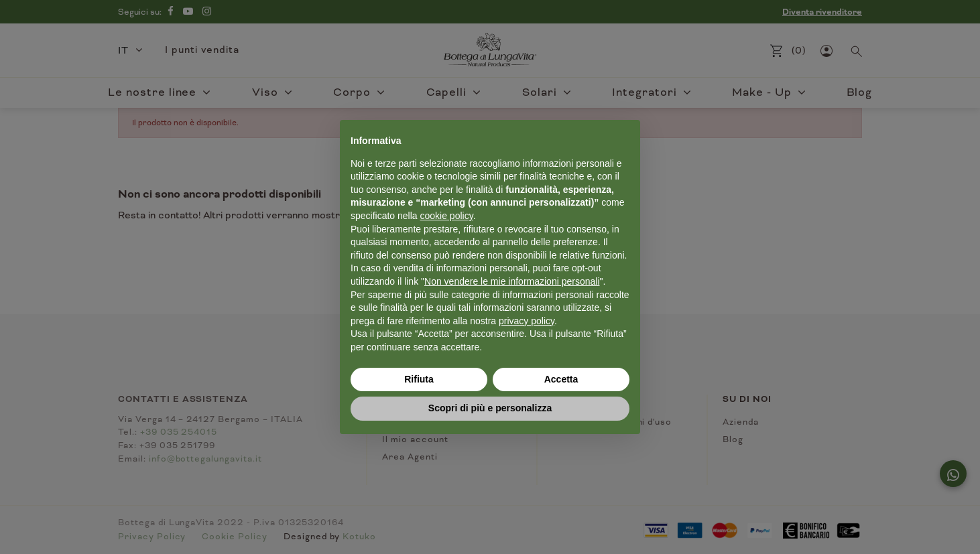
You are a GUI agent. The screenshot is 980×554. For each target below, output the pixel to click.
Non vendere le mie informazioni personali (512, 281)
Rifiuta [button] (419, 379)
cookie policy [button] (447, 216)
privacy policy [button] (527, 321)
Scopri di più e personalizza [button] (490, 408)
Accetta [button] (561, 379)
